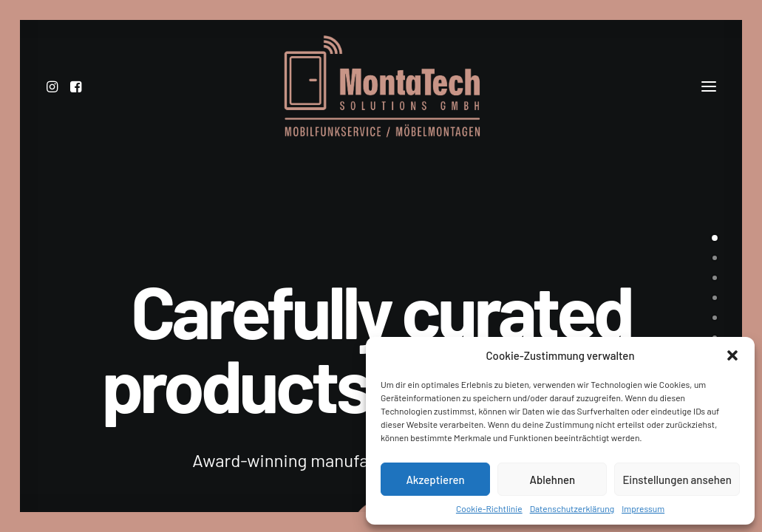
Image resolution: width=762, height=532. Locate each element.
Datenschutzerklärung (572, 508)
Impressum (643, 508)
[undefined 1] (715, 257)
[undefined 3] (715, 297)
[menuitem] (56, 100)
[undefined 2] (715, 277)
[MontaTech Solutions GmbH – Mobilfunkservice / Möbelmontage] (381, 100)
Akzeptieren (435, 480)
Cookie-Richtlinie (489, 508)
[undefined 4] (715, 317)
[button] (732, 355)
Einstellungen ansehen (677, 480)
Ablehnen (552, 480)
